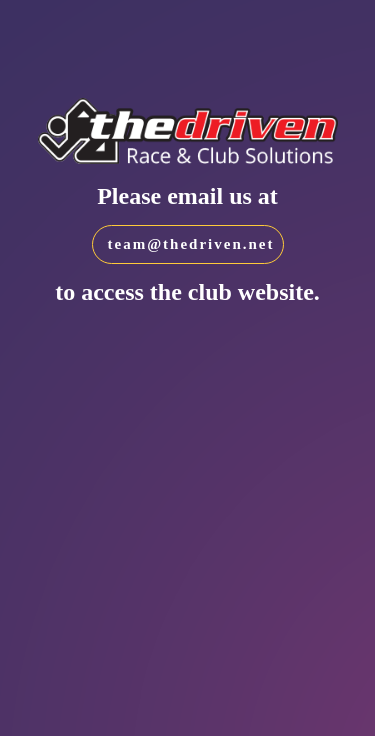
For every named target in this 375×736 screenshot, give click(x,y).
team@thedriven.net (191, 244)
